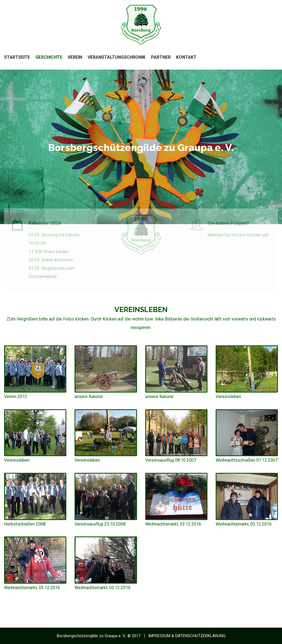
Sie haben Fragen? (228, 224)
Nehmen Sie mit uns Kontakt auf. (238, 236)
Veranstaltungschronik (117, 57)
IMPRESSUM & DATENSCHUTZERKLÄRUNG (187, 636)
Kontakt (186, 57)
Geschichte (49, 57)
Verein (75, 57)
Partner (161, 57)
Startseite (17, 57)
